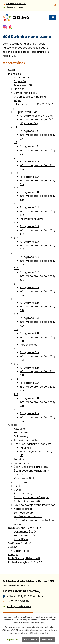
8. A (16, 349)
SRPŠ (17, 486)
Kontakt (13, 555)
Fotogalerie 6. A (29, 287)
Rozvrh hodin (22, 78)
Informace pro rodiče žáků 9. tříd (35, 104)
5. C (16, 268)
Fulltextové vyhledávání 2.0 (25, 562)
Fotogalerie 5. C (29, 272)
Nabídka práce (23, 509)
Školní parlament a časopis (31, 497)
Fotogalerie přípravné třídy (37, 116)
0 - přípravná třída (26, 112)
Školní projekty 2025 (27, 494)
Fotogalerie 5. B (29, 257)
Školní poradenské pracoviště (33, 444)
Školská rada (22, 482)
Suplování (20, 81)
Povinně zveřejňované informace (35, 505)
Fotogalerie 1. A (29, 131)
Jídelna (13, 547)
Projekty (19, 459)
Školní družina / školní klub (25, 528)
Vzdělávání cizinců (20, 543)
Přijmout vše (13, 640)
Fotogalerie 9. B (29, 398)
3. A (16, 173)
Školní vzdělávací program (31, 467)
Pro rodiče (15, 74)
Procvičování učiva (31, 219)
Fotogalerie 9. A (29, 383)
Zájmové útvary (24, 513)
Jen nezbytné (30, 640)
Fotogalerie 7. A (29, 318)
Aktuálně (19, 429)
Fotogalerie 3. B (29, 192)
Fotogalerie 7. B (29, 333)
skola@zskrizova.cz (19, 606)
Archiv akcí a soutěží (27, 501)
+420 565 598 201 (18, 601)
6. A (16, 284)
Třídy (11, 108)
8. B (16, 364)
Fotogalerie (21, 432)
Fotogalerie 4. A (29, 207)
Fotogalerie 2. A (29, 161)
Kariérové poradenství (28, 516)
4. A (16, 203)
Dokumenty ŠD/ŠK (25, 532)
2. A (16, 158)
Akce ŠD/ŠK (21, 539)
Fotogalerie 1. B (29, 146)
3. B (16, 188)
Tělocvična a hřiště (26, 440)
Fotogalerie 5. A (29, 242)
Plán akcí (20, 89)
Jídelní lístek (22, 551)
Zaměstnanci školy (26, 93)
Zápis (17, 100)
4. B (16, 223)
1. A (16, 127)
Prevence (25, 448)
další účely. (40, 623)
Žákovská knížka (24, 85)
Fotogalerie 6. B (29, 303)
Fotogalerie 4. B (29, 226)
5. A (16, 238)
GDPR (17, 490)
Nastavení (47, 640)
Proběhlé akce (29, 345)
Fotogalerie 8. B (29, 368)
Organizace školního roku (30, 97)
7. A (16, 314)
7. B (16, 329)
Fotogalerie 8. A (29, 352)
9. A (16, 379)
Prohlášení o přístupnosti (24, 558)
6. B (16, 299)
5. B (16, 253)
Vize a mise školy (25, 478)
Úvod (11, 70)
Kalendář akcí (22, 463)
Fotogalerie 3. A (29, 177)
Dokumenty (21, 436)
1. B (16, 142)
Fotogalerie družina (26, 536)
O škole (13, 425)
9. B (16, 394)
